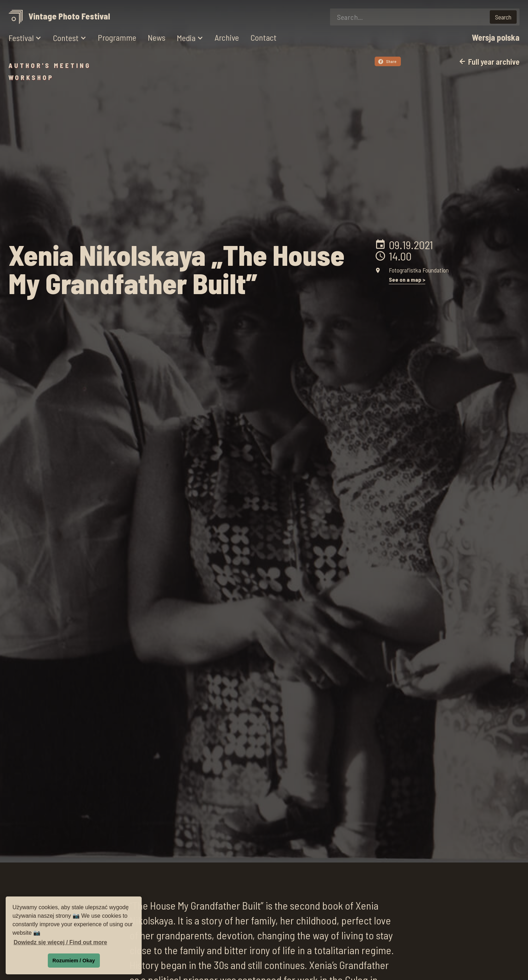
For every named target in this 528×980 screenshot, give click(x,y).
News (157, 38)
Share (387, 61)
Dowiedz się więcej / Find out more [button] (60, 942)
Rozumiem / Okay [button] (74, 961)
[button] (25, 38)
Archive (227, 38)
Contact (263, 38)
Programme (117, 38)
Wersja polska (496, 38)
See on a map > (407, 280)
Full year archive (489, 62)
